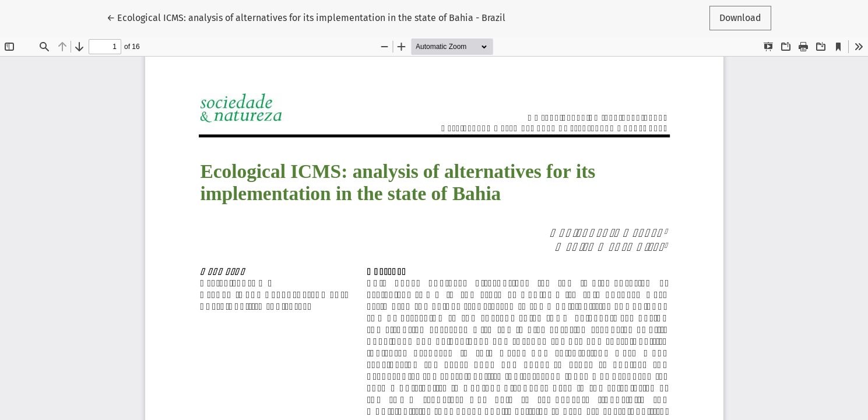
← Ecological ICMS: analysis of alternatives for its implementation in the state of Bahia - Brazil (306, 17)
